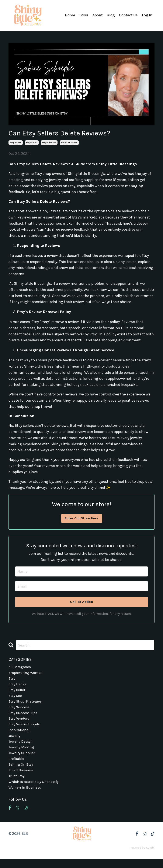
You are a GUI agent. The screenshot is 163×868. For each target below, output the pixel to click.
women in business (26, 796)
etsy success (49, 143)
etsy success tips (24, 717)
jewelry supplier (22, 760)
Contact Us (128, 15)
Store (83, 15)
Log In (147, 15)
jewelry (15, 741)
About (97, 15)
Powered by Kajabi (142, 857)
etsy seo (16, 698)
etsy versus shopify (25, 729)
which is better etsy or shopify (35, 790)
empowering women (26, 674)
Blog (110, 15)
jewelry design (21, 747)
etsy (12, 680)
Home (69, 15)
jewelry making (22, 754)
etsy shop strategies (26, 704)
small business (69, 143)
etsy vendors (19, 723)
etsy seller (32, 143)
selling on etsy (21, 772)
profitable (17, 766)
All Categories (20, 668)
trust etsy (17, 784)
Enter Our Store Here (81, 518)
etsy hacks (16, 143)
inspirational (20, 735)
